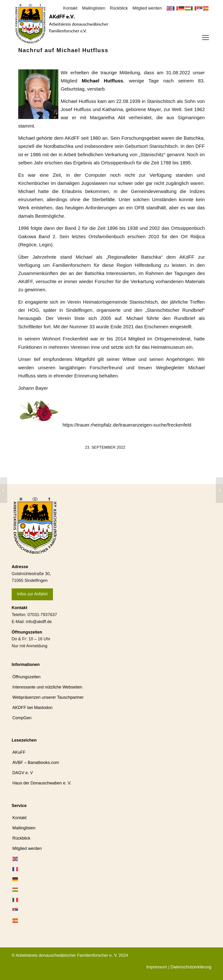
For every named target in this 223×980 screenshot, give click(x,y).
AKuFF (19, 752)
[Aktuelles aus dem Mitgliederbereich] (219, 490)
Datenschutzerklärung (191, 967)
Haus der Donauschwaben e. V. (42, 783)
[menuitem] (70, 8)
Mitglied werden (147, 8)
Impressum (157, 967)
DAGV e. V (23, 773)
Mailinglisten (94, 8)
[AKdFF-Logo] (30, 24)
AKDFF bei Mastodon (32, 708)
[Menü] (206, 37)
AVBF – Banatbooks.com (36, 763)
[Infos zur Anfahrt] (32, 594)
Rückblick (119, 8)
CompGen (22, 718)
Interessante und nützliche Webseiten (47, 687)
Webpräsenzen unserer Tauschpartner (48, 697)
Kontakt (70, 8)
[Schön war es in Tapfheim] (4, 490)
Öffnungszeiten (26, 677)
